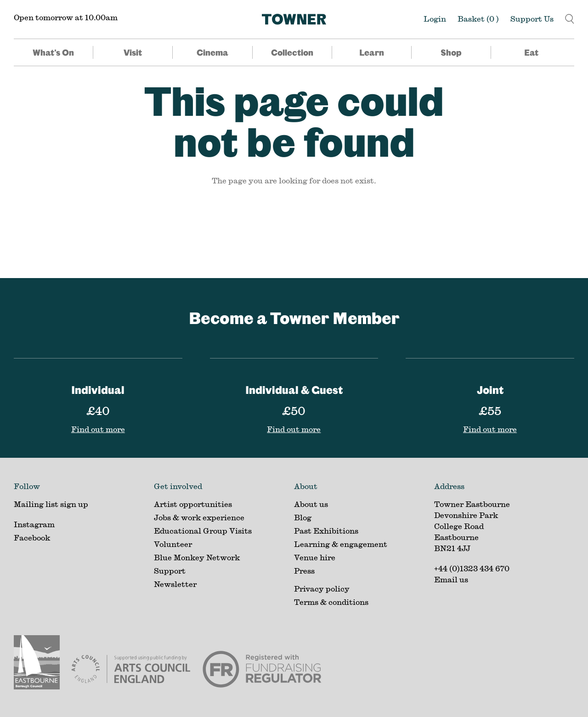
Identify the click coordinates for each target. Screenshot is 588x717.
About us (311, 504)
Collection (292, 52)
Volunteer (173, 544)
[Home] (294, 19)
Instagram (34, 524)
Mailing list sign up (51, 504)
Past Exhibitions (326, 531)
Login (435, 19)
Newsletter (175, 584)
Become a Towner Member (294, 318)
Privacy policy (322, 589)
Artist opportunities (193, 504)
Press (304, 571)
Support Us (532, 19)
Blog (303, 517)
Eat (531, 52)
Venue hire (315, 557)
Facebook (32, 538)
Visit (133, 52)
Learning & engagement (341, 544)
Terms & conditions (331, 602)
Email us (451, 579)
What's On (53, 52)
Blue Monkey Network (197, 557)
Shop (451, 52)
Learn (372, 52)
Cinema (212, 52)
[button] (570, 18)
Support (170, 571)
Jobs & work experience (199, 517)
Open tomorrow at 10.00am (66, 17)
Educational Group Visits (203, 531)
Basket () (478, 19)
